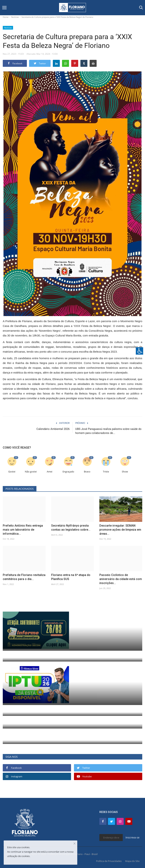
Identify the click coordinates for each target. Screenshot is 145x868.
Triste (106, 472)
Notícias (15, 17)
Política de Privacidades (109, 861)
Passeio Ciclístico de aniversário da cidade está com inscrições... (121, 579)
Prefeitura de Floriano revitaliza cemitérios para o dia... (24, 577)
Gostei (12, 472)
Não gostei (31, 472)
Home (6, 17)
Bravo (87, 472)
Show (125, 472)
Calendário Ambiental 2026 (53, 429)
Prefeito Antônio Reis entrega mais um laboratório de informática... (23, 530)
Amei (49, 472)
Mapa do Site (132, 861)
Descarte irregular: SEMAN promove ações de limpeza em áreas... (120, 530)
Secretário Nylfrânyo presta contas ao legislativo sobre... (71, 528)
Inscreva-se (132, 837)
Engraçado (68, 472)
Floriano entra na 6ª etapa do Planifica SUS (71, 577)
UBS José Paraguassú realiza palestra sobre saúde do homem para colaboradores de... (108, 431)
